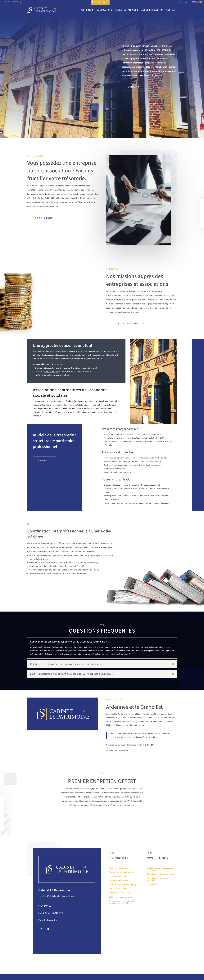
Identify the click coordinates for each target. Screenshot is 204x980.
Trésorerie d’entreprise (118, 890)
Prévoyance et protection (118, 458)
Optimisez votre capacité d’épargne (123, 895)
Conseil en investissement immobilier (158, 889)
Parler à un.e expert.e (128, 324)
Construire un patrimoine (119, 903)
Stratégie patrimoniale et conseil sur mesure (160, 879)
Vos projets (87, 11)
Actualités (197, 2)
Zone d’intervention (152, 11)
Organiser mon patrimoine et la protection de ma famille (122, 912)
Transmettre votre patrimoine (121, 882)
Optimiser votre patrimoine (120, 907)
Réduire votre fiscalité (118, 899)
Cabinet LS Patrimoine (127, 11)
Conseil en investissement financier (161, 884)
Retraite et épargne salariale (120, 435)
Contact (171, 11)
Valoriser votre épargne (118, 878)
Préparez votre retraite (118, 886)
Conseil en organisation (117, 486)
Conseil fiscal (152, 894)
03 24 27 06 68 (102, 3)
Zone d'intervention (48, 926)
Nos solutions (104, 11)
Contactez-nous (13, 3)
